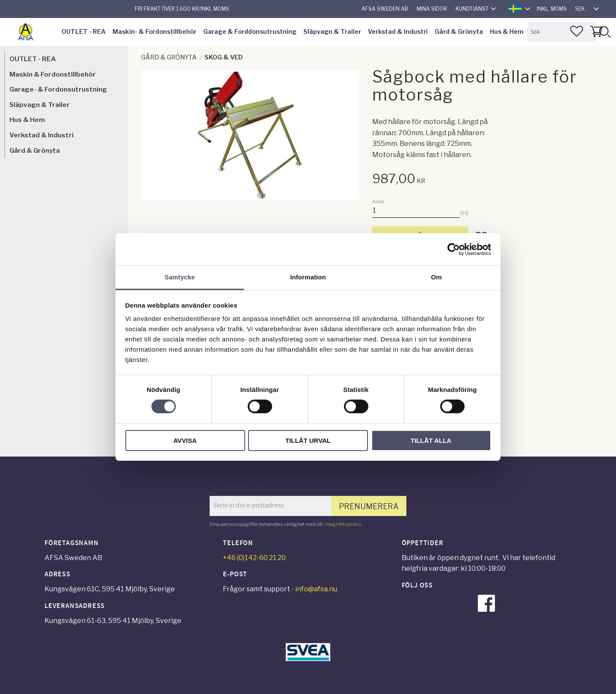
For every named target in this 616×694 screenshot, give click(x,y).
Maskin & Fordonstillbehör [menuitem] (53, 74)
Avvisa (185, 440)
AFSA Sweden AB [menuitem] (385, 9)
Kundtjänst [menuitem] (472, 9)
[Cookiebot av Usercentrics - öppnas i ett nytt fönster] (454, 249)
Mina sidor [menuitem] (432, 9)
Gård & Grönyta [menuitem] (459, 32)
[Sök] (604, 32)
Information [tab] (308, 277)
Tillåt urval (308, 440)
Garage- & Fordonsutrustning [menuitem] (58, 89)
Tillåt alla (431, 440)
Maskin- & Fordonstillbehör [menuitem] (154, 32)
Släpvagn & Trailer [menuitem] (332, 32)
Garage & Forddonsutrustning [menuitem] (250, 32)
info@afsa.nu (316, 589)
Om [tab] (436, 277)
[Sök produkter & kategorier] (562, 32)
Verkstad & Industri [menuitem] (398, 32)
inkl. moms (552, 9)
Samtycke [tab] (180, 277)
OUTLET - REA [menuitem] (84, 32)
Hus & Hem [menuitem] (507, 32)
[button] (577, 31)
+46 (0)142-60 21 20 (254, 558)
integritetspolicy (343, 524)
